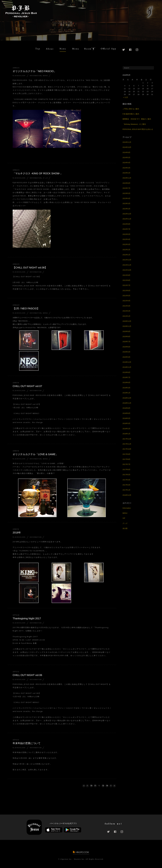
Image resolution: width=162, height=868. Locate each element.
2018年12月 (127, 398)
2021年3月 (126, 306)
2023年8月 (126, 183)
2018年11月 (127, 403)
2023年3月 (126, 204)
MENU (45, 76)
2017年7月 (126, 464)
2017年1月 (126, 490)
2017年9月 (126, 454)
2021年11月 (127, 265)
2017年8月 (126, 459)
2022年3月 (126, 244)
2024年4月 (126, 163)
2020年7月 (126, 342)
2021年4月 (126, 301)
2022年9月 (126, 224)
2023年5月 (126, 193)
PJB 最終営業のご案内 (131, 114)
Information (36, 76)
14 (107, 786)
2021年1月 (126, 316)
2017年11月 (127, 444)
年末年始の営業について (27, 743)
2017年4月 (126, 480)
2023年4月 (126, 198)
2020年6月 (126, 347)
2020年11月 (127, 326)
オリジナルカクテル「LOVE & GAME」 (35, 454)
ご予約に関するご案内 (131, 109)
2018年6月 (126, 413)
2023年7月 (126, 188)
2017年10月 (127, 449)
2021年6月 (126, 291)
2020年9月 (126, 331)
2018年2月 (126, 429)
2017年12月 (127, 439)
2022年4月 (126, 239)
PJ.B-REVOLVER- (19, 76)
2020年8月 (126, 337)
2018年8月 (126, 408)
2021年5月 (126, 296)
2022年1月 (126, 255)
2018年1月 (126, 434)
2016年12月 (127, 495)
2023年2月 (126, 209)
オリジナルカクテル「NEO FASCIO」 (34, 71)
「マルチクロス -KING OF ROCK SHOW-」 (38, 173)
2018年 (17, 533)
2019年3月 (126, 388)
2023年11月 (127, 178)
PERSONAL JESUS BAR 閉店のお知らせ (138, 129)
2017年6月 (126, 470)
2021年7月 (126, 285)
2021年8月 (126, 280)
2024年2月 (126, 173)
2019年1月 (126, 393)
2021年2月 (126, 311)
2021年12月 (127, 260)
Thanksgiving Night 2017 (27, 618)
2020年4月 (126, 352)
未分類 (125, 528)
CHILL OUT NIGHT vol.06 (27, 675)
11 (95, 786)
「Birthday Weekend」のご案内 (134, 124)
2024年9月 (126, 152)
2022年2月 (126, 250)
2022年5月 (126, 234)
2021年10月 (127, 270)
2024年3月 (126, 168)
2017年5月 (126, 475)
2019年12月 (127, 362)
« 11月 (126, 97)
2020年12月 (127, 321)
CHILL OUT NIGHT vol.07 (27, 386)
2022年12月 (127, 214)
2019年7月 (126, 377)
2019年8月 (126, 372)
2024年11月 (127, 142)
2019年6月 (126, 383)
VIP (124, 518)
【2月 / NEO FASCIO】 (26, 308)
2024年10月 (127, 147)
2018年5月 (126, 418)
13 (103, 786)
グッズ (45, 178)
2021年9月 (126, 275)
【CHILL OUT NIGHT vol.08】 (30, 268)
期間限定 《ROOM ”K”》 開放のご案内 (137, 119)
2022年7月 (126, 229)
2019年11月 (127, 367)
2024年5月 (126, 158)
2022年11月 (127, 219)
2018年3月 (126, 423)
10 (91, 786)
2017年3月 (126, 485)
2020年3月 (126, 357)
